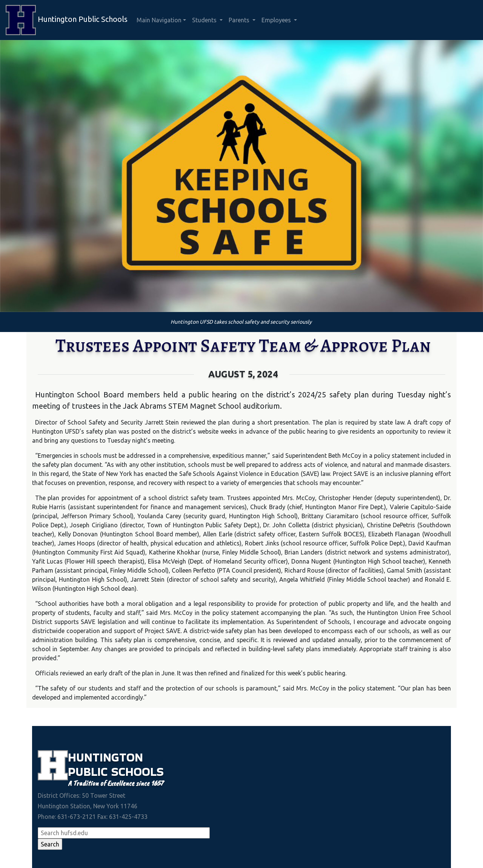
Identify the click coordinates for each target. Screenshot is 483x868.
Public (90, 771)
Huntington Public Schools (67, 20)
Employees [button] (277, 20)
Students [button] (205, 20)
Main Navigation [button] (159, 20)
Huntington (105, 757)
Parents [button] (240, 20)
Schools (138, 771)
